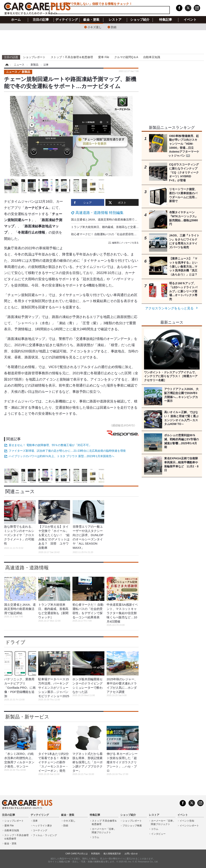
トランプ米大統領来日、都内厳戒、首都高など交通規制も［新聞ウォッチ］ (119, 227)
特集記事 (166, 20)
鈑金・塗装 (91, 20)
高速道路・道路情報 (27, 568)
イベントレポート (189, 826)
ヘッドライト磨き (42, 826)
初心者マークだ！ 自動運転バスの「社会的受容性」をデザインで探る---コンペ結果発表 (126, 234)
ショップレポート (34, 57)
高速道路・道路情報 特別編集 (99, 213)
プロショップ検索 (132, 826)
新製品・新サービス (27, 717)
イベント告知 (187, 821)
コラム (96, 837)
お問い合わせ (131, 854)
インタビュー (158, 834)
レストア (115, 20)
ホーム (16, 20)
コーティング (40, 830)
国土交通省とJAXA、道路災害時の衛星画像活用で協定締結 (108, 220)
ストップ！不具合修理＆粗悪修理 (72, 57)
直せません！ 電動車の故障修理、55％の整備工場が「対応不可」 (50, 445)
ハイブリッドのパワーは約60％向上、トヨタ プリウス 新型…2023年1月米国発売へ (61, 456)
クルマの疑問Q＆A (126, 57)
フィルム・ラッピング (45, 835)
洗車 (35, 821)
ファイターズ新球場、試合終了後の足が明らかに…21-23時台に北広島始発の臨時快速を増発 (67, 451)
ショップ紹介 (140, 20)
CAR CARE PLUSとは (77, 854)
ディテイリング (67, 20)
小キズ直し (95, 27)
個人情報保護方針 (112, 854)
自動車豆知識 (152, 57)
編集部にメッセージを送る (124, 243)
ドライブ (15, 642)
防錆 (114, 27)
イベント (190, 20)
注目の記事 (41, 20)
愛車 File (104, 57)
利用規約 (96, 854)
